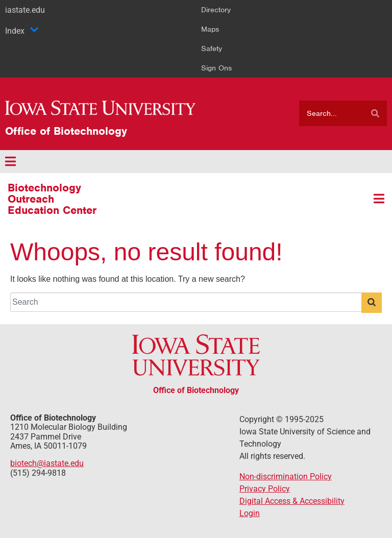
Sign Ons (216, 68)
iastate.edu (25, 10)
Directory (216, 10)
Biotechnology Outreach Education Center (52, 199)
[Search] (375, 113)
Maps (210, 29)
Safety (212, 48)
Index (22, 31)
